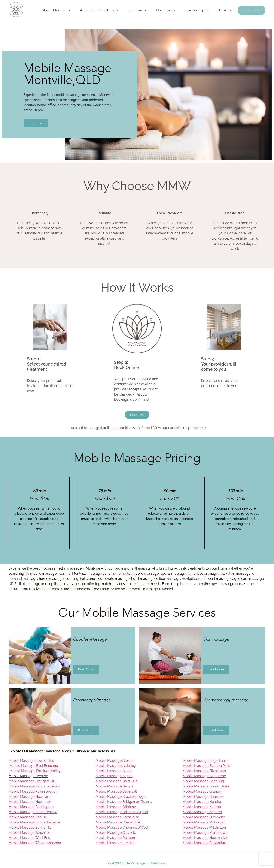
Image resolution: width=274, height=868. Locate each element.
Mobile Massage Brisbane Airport (122, 812)
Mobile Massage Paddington (31, 807)
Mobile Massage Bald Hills (116, 781)
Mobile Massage (56, 10)
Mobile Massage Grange (202, 791)
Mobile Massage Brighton (116, 807)
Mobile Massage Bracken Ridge (121, 797)
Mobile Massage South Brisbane (34, 822)
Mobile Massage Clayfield (116, 833)
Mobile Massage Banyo (114, 786)
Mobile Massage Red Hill (28, 817)
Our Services (165, 10)
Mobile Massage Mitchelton (204, 827)
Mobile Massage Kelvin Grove (32, 791)
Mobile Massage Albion (114, 761)
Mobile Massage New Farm (30, 797)
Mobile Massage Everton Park (206, 766)
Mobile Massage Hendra (202, 802)
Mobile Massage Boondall (116, 791)
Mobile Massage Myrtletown (205, 833)
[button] (56, 10)
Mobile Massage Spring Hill (30, 827)
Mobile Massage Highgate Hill (32, 781)
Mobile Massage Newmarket (205, 838)
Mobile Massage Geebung (203, 781)
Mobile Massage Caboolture (205, 843)
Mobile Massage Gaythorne (204, 776)
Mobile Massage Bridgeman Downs (124, 802)
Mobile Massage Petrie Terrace (33, 812)
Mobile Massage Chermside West (122, 827)
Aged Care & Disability (99, 10)
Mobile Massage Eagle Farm (205, 761)
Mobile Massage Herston (28, 776)
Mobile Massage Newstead (30, 802)
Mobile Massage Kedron (202, 807)
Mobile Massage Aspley (115, 776)
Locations (137, 10)
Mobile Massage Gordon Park (206, 786)
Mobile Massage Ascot (114, 771)
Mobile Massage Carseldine (117, 817)
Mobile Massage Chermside (118, 822)
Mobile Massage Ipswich (115, 843)
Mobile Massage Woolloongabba (35, 843)
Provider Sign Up (197, 10)
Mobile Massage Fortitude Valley (35, 771)
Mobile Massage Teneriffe (29, 833)
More (225, 10)
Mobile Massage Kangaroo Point (34, 786)
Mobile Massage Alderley (116, 766)
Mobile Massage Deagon (115, 838)
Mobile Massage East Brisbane (33, 766)
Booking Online (252, 10)
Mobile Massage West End (29, 838)
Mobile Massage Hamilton (203, 797)
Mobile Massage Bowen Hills (31, 761)
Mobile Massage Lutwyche (204, 817)
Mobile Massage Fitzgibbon (204, 771)
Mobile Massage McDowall (204, 822)
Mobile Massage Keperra (202, 812)
